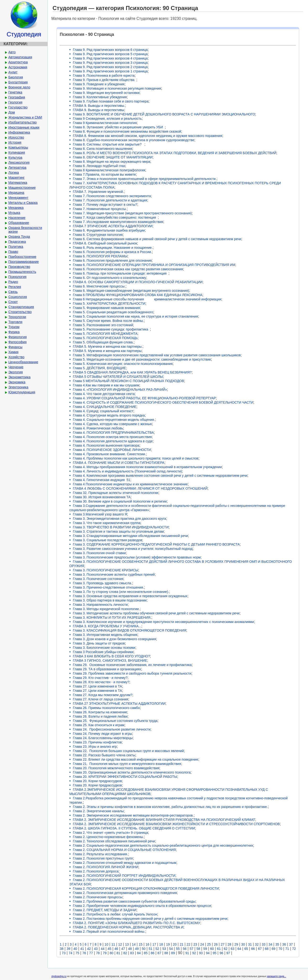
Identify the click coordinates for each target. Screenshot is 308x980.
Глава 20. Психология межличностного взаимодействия (116, 768)
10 (106, 944)
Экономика (17, 382)
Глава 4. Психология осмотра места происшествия (112, 437)
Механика (16, 208)
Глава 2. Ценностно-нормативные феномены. (108, 837)
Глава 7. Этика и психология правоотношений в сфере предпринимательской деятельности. (145, 179)
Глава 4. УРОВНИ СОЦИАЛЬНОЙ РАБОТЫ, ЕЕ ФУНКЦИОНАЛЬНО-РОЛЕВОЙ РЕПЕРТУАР (144, 398)
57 (191, 949)
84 (139, 953)
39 (69, 949)
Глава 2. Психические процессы (98, 897)
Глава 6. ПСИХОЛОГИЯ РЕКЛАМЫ (100, 256)
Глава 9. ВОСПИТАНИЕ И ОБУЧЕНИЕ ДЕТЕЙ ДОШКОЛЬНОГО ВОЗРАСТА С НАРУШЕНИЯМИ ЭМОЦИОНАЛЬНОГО (164, 114)
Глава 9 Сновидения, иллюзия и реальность (107, 119)
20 (175, 944)
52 (157, 949)
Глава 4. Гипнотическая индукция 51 (101, 480)
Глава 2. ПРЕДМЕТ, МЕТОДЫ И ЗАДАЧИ (105, 910)
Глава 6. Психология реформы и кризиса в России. (112, 252)
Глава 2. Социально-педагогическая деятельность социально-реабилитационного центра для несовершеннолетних (163, 845)
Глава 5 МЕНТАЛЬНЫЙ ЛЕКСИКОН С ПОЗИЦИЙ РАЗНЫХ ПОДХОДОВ (128, 381)
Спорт (13, 302)
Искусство (16, 137)
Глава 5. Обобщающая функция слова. (103, 342)
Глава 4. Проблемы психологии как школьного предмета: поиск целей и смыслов (136, 458)
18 (161, 944)
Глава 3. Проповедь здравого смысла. (102, 583)
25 (209, 944)
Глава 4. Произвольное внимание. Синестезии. (109, 454)
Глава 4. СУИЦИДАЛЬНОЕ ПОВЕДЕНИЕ (105, 407)
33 (264, 944)
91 (187, 953)
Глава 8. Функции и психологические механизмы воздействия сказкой (127, 131)
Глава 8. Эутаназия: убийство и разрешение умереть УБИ (119, 127)
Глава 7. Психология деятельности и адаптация (110, 200)
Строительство (20, 312)
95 (215, 953)
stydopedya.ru (59, 976)
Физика (14, 332)
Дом (12, 112)
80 (112, 953)
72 (294, 949)
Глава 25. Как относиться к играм (99, 725)
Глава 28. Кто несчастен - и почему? (101, 682)
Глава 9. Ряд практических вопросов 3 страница (110, 63)
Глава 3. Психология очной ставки (99, 553)
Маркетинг (16, 178)
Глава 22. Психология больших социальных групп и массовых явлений (128, 751)
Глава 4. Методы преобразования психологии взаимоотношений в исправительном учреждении (147, 467)
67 (260, 949)
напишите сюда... (277, 976)
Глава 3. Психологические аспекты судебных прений (114, 574)
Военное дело (19, 87)
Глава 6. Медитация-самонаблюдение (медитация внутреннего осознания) (131, 291)
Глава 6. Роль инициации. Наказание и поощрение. (113, 248)
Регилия (15, 287)
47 (123, 949)
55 (178, 949)
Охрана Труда (19, 237)
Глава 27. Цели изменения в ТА (97, 686)
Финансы (15, 347)
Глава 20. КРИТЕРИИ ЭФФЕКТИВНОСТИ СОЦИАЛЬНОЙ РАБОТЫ (125, 777)
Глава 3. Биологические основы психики (104, 648)
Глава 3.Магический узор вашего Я (100, 514)
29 (236, 944)
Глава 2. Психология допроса (96, 871)
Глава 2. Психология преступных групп (103, 858)
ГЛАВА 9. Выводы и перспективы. (99, 106)
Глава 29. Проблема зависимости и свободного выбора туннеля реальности (132, 673)
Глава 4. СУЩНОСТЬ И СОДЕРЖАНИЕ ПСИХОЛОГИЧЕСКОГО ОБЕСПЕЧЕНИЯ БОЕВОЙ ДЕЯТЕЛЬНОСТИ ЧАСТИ (163, 402)
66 (253, 949)
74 (70, 953)
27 (223, 944)
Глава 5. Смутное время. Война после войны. (108, 321)
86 (153, 953)
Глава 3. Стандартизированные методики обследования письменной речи (130, 536)
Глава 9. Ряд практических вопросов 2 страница (110, 67)
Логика (14, 173)
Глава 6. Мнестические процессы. (99, 286)
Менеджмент (18, 198)
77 (91, 953)
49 (137, 949)
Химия (13, 352)
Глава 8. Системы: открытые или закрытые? (109, 144)
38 (62, 949)
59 (205, 949)
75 (77, 953)
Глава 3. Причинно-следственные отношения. (108, 587)
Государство (18, 107)
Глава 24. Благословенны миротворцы (103, 738)
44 (103, 949)
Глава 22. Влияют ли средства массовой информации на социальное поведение (135, 759)
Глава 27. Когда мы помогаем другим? (103, 695)
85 (146, 953)
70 (280, 949)
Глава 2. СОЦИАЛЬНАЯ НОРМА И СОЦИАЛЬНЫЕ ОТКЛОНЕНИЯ (124, 850)
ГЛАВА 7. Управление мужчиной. (98, 192)
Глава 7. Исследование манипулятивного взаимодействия (118, 222)
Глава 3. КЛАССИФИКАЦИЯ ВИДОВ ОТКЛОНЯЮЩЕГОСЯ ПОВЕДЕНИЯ (130, 630)
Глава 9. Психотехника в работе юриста (104, 76)
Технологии (17, 317)
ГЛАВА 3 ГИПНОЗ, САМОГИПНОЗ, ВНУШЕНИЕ (110, 661)
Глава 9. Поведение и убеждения (99, 84)
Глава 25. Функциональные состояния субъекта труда (115, 721)
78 (98, 953)
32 (257, 944)
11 (113, 944)
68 (267, 949)
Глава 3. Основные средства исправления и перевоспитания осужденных (130, 596)
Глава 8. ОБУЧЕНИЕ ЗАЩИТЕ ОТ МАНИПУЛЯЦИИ (113, 157)
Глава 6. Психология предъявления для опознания (112, 260)
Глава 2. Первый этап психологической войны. (109, 931)
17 (154, 944)
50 (144, 949)
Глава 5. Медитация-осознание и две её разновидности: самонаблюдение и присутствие (142, 359)
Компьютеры (18, 147)
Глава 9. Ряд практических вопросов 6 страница (110, 50)
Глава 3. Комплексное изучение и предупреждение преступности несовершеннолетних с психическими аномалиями (163, 622)
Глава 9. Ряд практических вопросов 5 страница (110, 54)
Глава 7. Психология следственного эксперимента (112, 196)
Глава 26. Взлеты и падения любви (100, 716)
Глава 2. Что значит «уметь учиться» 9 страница (110, 833)
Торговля (15, 322)
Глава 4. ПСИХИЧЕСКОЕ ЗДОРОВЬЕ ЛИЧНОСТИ (112, 450)
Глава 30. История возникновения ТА (102, 497)
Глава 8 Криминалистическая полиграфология (109, 170)
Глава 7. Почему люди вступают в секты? (105, 205)
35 (277, 944)
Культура (15, 157)
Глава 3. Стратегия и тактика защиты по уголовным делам (118, 531)
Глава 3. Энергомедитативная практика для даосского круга (119, 519)
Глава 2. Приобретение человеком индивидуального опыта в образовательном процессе (142, 906)
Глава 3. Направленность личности (100, 605)
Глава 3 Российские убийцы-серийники (103, 652)
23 (195, 944)
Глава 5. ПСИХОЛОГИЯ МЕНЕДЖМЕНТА (105, 334)
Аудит (13, 72)
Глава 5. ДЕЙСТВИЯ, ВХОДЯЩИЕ (99, 368)
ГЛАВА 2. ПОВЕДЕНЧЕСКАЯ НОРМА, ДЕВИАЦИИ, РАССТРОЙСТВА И (128, 927)
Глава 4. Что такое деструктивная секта (104, 394)
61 (219, 949)
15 (141, 944)
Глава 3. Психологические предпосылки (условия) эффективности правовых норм (137, 557)
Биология (16, 77)
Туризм (14, 327)
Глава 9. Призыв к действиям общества (105, 80)
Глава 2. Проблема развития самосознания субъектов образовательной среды (134, 901)
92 (194, 953)
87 (159, 953)
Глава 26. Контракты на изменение (100, 712)
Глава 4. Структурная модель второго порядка (109, 415)
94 (208, 953)
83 (132, 953)
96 (221, 953)
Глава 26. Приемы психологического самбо (106, 708)
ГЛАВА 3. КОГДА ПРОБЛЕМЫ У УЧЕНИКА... (107, 626)
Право (13, 252)
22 (188, 944)
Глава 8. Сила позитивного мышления (102, 149)
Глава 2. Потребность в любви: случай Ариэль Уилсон (115, 914)
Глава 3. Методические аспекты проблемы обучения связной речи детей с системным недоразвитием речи (156, 613)
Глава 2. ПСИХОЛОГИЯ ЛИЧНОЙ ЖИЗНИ (106, 867)
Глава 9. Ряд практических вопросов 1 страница (110, 71)
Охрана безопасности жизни (25, 230)
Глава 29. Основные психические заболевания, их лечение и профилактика (132, 665)
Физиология (18, 337)
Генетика (15, 92)
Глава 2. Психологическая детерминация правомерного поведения (125, 893)
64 (239, 949)
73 (64, 953)
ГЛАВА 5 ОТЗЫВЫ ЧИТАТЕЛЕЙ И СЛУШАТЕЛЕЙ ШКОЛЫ (118, 377)
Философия (17, 342)
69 (274, 949)
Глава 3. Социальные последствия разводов (107, 540)
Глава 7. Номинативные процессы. (100, 209)
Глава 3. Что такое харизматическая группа (107, 523)
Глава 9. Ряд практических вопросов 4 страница (110, 58)
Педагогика (17, 242)
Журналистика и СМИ (25, 117)
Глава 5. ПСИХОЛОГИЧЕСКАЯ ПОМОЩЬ (105, 338)
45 (110, 949)
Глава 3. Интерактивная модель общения (105, 635)
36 (284, 944)
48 (130, 949)
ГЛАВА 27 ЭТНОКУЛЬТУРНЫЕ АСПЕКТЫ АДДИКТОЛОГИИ (119, 704)
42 (89, 949)
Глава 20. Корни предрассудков (97, 781)
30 (243, 944)
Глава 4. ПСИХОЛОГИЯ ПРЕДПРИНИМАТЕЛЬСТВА (113, 433)
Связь (13, 292)
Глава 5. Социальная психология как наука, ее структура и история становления (135, 316)
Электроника (18, 387)
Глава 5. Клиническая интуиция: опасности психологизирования (123, 364)
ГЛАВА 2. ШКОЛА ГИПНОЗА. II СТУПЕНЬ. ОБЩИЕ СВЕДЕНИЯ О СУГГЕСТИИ (134, 828)
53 (164, 949)
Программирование (24, 262)
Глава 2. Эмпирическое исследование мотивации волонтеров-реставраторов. (133, 815)
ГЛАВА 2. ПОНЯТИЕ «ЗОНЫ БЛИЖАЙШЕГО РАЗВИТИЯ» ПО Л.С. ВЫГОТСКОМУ (136, 923)
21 (182, 944)
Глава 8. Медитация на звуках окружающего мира (112, 162)
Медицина (16, 193)
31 (250, 944)
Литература (17, 168)
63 (233, 949)
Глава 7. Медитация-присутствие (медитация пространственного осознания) (132, 213)
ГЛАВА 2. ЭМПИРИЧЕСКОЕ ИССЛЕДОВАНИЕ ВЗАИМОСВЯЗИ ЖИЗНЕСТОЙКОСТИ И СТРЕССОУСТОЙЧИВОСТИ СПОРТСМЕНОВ (176, 824)
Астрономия (18, 67)
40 (75, 949)
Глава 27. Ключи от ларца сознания (101, 699)
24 (202, 944)
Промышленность (22, 272)
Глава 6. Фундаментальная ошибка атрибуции (109, 230)
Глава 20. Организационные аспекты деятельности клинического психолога (132, 772)
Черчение (16, 367)
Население (17, 218)
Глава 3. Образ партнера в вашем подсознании (110, 600)
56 (185, 949)
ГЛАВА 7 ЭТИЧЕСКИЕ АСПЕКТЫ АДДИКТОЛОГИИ (113, 226)
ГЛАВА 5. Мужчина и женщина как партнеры (107, 351)
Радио (13, 282)
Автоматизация (20, 57)
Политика (16, 247)
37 (291, 944)
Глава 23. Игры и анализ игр (95, 747)
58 (198, 949)
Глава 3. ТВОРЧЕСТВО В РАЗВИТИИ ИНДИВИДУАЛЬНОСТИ (121, 527)
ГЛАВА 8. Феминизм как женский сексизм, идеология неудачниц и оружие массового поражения (147, 136)
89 (173, 953)
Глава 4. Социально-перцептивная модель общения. (114, 420)
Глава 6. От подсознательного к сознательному (109, 278)
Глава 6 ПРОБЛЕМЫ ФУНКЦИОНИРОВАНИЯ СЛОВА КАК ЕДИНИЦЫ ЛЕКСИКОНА (138, 295)
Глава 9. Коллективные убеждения (100, 97)
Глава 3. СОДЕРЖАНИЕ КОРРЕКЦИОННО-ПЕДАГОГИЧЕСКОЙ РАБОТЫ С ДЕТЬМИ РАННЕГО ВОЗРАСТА (156, 544)
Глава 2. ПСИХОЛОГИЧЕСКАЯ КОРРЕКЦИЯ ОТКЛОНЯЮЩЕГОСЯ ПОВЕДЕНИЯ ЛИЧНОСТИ (146, 888)
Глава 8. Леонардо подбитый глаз (99, 166)
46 (116, 949)
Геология (15, 102)
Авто (12, 52)
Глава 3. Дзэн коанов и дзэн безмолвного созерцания (114, 639)
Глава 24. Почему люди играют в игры (102, 734)
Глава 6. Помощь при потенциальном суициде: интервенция (121, 273)
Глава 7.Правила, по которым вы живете (104, 174)
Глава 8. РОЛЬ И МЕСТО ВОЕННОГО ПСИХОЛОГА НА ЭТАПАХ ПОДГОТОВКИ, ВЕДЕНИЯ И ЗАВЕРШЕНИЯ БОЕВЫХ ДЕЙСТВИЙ (175, 153)
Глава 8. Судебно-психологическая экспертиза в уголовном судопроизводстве (134, 140)
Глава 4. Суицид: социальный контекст (103, 411)
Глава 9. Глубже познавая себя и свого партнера (111, 101)
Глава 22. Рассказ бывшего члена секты (104, 755)
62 (226, 949)
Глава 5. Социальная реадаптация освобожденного (113, 312)
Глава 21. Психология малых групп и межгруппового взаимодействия (127, 764)
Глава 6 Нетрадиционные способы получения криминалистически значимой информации (147, 299)
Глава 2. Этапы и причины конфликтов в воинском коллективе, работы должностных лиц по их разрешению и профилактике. (170, 807)
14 (134, 944)
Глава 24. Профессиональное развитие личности (112, 729)
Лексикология (19, 162)
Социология (18, 297)
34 (271, 944)
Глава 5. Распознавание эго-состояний (103, 325)
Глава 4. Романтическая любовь (98, 428)
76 (84, 953)
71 (287, 949)
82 (125, 953)
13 (127, 944)
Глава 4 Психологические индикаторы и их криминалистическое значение (130, 484)
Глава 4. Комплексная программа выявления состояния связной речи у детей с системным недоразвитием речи (160, 476)
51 (150, 949)
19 (168, 944)
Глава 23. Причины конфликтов (97, 742)
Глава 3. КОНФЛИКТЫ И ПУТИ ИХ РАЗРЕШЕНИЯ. (112, 617)
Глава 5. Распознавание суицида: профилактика (111, 329)
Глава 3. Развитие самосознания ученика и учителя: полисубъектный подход (133, 549)
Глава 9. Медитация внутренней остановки (106, 93)
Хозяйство (16, 357)
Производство (19, 267)
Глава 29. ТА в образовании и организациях (107, 669)
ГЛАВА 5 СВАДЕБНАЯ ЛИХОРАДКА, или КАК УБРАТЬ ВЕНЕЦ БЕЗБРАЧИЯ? (132, 372)
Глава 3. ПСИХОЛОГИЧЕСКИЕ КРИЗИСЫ (106, 570)
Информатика (19, 132)
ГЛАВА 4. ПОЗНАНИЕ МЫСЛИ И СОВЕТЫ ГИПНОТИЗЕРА (119, 463)
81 (118, 953)
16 (148, 944)
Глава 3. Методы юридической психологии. (106, 609)
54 (171, 949)
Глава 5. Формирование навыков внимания (106, 308)
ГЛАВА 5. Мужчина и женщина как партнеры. (108, 347)
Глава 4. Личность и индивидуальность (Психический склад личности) (127, 471)
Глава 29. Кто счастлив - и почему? (100, 678)
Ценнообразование (23, 362)
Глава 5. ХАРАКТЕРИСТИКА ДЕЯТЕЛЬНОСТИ (109, 303)
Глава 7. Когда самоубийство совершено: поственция (115, 217)
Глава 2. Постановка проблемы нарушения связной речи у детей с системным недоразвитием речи (150, 919)
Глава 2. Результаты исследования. (100, 854)
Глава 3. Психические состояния (98, 579)
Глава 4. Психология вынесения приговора (106, 445)
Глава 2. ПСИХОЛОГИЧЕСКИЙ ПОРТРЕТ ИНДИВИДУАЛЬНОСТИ (124, 876)
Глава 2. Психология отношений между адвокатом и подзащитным (125, 863)
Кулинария (17, 152)
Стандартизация (21, 307)
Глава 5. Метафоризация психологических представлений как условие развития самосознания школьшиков (157, 355)
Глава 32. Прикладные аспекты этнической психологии (116, 493)
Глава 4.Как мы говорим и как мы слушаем (106, 385)
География (17, 97)
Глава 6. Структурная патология (98, 235)
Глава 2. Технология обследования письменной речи (114, 841)
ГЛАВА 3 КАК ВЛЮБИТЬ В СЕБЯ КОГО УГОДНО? (111, 656)
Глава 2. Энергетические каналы (98, 811)
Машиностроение (22, 188)
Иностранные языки (24, 127)
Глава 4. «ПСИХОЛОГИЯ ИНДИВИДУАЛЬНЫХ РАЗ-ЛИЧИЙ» (120, 390)
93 (201, 953)
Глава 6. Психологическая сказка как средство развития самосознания (128, 269)
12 (120, 944)
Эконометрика (19, 377)
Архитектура (18, 62)
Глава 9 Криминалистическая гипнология (105, 123)
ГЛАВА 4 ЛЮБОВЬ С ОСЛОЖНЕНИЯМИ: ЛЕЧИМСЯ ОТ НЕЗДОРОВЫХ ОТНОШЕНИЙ (140, 488)
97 (228, 953)
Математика (18, 183)
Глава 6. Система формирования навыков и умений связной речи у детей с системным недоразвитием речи (157, 239)
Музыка (14, 213)
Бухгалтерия (18, 82)
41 (82, 949)
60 (212, 949)
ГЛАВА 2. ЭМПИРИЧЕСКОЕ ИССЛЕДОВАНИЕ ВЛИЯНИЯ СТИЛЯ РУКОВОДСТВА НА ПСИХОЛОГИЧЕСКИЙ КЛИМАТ (164, 820)
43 (96, 949)
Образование (19, 223)
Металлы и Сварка (23, 203)
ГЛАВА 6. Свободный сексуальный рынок (105, 243)
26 (216, 944)
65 (246, 949)
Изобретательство (23, 122)
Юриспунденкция (22, 392)
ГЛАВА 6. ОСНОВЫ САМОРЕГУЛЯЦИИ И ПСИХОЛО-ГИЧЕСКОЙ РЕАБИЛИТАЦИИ (138, 282)
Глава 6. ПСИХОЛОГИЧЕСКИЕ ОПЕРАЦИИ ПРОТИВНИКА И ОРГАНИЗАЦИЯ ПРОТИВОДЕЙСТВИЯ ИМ (154, 265)
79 (105, 953)
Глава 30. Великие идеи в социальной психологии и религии (120, 501)
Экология (16, 372)
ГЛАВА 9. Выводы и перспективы (98, 110)
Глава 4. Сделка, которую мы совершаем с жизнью (112, 424)
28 (229, 944)
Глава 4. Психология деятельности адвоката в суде (113, 441)
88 (166, 953)
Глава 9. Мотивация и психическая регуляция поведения (117, 88)
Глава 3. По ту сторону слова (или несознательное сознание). (121, 592)
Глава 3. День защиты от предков (99, 643)
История (15, 142)
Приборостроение (22, 257)
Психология (17, 277)
